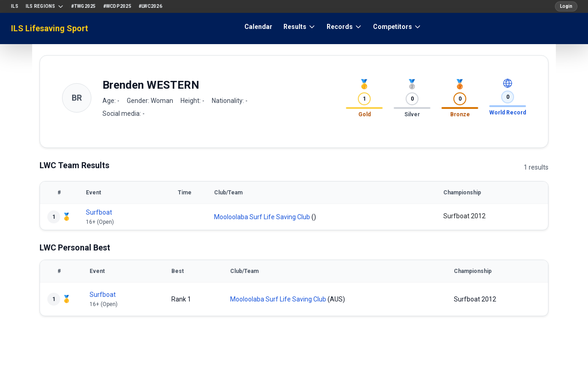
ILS (15, 6)
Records (344, 27)
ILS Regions (45, 6)
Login (566, 6)
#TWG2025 (84, 6)
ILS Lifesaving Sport (50, 28)
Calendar (258, 27)
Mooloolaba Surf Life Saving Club (262, 217)
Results (300, 27)
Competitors (397, 27)
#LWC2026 (150, 6)
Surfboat (99, 212)
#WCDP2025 (117, 6)
